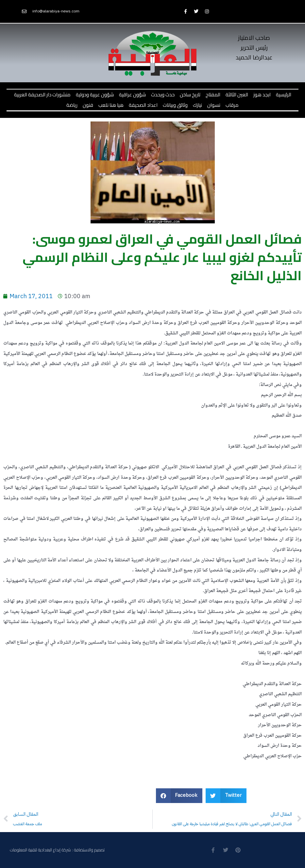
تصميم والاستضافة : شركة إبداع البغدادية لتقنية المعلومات (57, 850)
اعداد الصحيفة (143, 105)
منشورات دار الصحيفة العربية (42, 95)
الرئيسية (284, 95)
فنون (88, 105)
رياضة (72, 105)
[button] (179, 796)
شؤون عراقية (132, 95)
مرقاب (232, 105)
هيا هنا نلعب (111, 105)
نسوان (214, 105)
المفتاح (213, 95)
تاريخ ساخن (190, 95)
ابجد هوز (262, 95)
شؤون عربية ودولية (95, 95)
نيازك (197, 105)
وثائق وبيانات (175, 105)
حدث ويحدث (163, 95)
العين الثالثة (237, 95)
